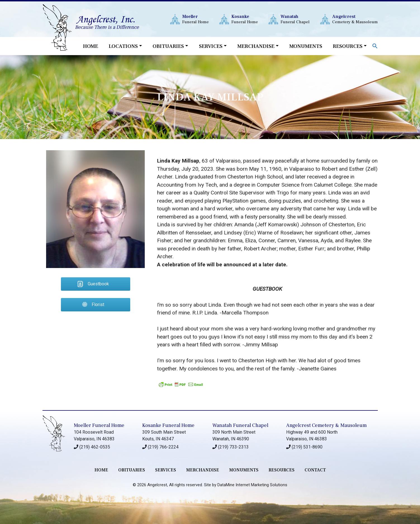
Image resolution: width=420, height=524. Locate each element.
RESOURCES (282, 470)
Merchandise (256, 46)
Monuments (306, 46)
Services (211, 46)
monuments (244, 470)
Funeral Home (195, 19)
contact (315, 470)
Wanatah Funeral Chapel (240, 425)
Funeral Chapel (295, 19)
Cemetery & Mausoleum (355, 19)
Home (91, 46)
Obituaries (168, 46)
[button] (375, 45)
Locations (123, 46)
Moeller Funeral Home (99, 425)
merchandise (203, 470)
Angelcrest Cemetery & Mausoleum (326, 425)
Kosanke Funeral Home (168, 425)
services (166, 470)
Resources (348, 46)
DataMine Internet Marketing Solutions (252, 485)
